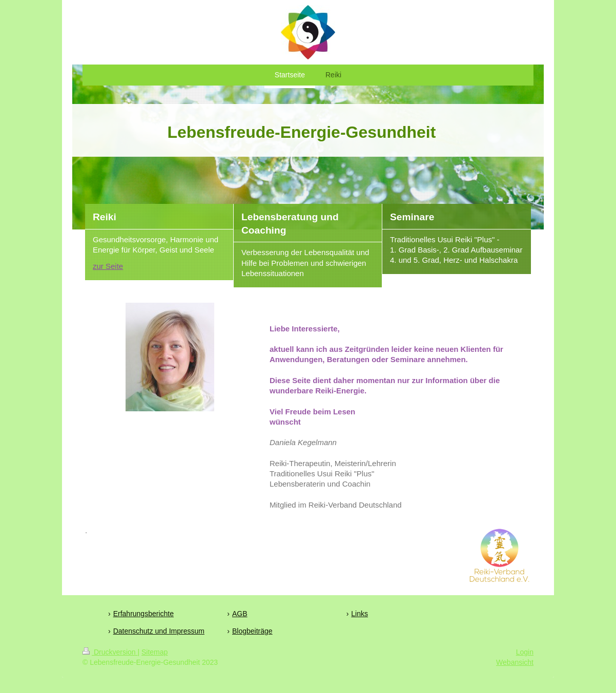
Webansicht (515, 662)
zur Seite (108, 266)
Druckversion (110, 652)
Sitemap (155, 652)
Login (525, 652)
